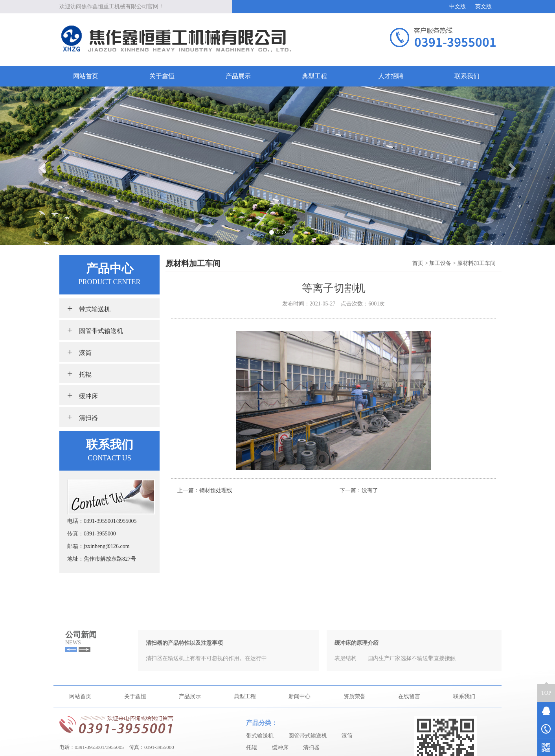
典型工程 (314, 76)
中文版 (458, 7)
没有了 (370, 490)
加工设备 (440, 263)
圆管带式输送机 (95, 330)
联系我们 (467, 76)
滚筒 (79, 352)
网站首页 (86, 76)
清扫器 (83, 417)
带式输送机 (89, 308)
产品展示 (238, 76)
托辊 (79, 373)
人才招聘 (391, 76)
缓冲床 (83, 395)
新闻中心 (300, 745)
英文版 (483, 7)
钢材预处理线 (216, 490)
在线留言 (409, 745)
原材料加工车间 (476, 263)
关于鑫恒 (162, 76)
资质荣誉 (355, 745)
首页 (418, 263)
